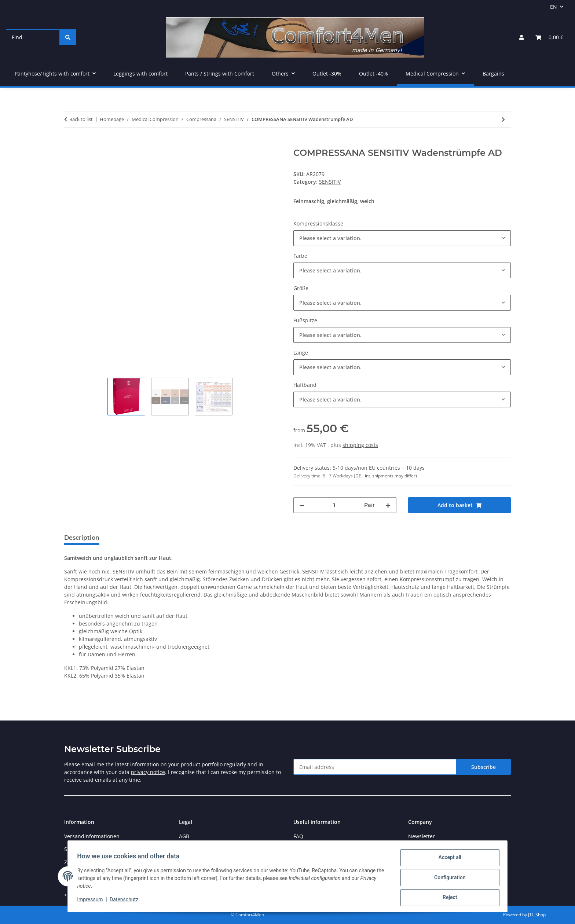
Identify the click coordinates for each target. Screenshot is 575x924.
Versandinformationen (92, 836)
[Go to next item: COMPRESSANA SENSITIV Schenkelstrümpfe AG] (503, 119)
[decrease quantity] (302, 505)
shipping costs (360, 445)
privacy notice (148, 772)
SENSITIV (330, 182)
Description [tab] (82, 538)
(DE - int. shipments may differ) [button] (385, 476)
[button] (521, 37)
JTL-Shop (537, 915)
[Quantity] (334, 505)
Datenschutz (127, 901)
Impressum (92, 901)
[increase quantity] (388, 505)
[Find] (33, 37)
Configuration (447, 879)
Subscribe (484, 767)
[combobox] (402, 238)
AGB (184, 836)
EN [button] (554, 7)
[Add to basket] (70, 144)
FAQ (298, 836)
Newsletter (422, 836)
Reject (447, 898)
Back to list (81, 119)
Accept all (447, 860)
